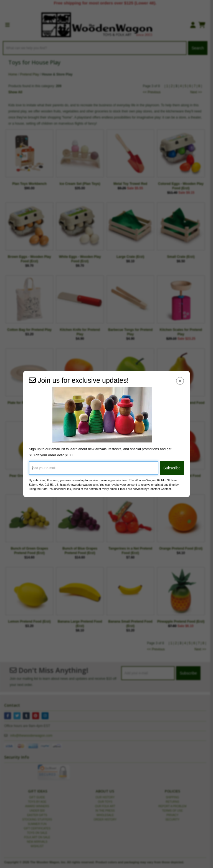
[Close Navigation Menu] (180, 381)
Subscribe (172, 468)
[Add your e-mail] (94, 468)
